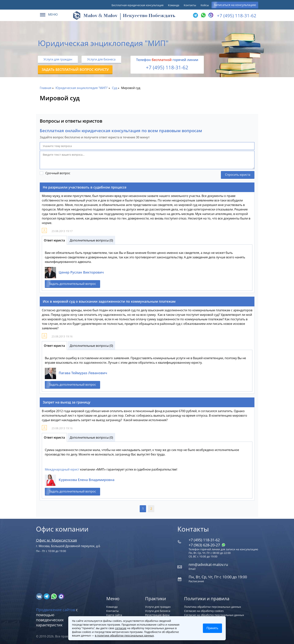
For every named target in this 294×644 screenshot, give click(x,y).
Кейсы (205, 5)
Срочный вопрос (58, 173)
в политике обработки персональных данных (124, 635)
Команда (174, 5)
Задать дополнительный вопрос (72, 284)
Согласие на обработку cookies (204, 611)
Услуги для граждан (58, 59)
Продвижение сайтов (55, 610)
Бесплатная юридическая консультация (138, 5)
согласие (121, 628)
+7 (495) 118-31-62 (237, 15)
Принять (213, 628)
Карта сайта (114, 615)
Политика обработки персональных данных (213, 607)
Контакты (190, 5)
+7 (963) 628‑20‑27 (207, 545)
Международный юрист (62, 469)
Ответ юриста (54, 240)
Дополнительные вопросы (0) (91, 240)
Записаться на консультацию (235, 5)
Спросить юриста (238, 175)
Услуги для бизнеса (101, 59)
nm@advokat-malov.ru (208, 564)
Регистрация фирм (157, 615)
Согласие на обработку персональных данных (214, 615)
